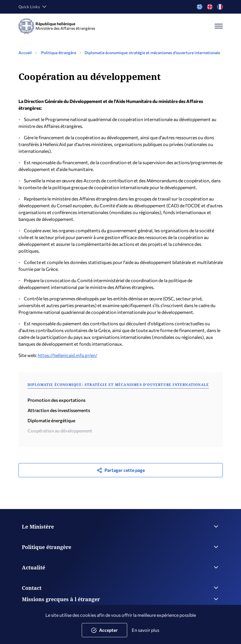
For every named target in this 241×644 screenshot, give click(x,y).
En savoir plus (145, 630)
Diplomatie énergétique (51, 420)
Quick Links (33, 7)
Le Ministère (121, 527)
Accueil (25, 53)
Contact (121, 588)
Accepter (104, 630)
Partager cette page (121, 470)
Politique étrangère (59, 53)
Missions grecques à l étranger (121, 599)
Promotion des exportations (56, 400)
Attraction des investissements (59, 410)
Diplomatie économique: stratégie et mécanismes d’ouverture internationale (152, 53)
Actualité (121, 567)
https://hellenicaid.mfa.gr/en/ (68, 355)
